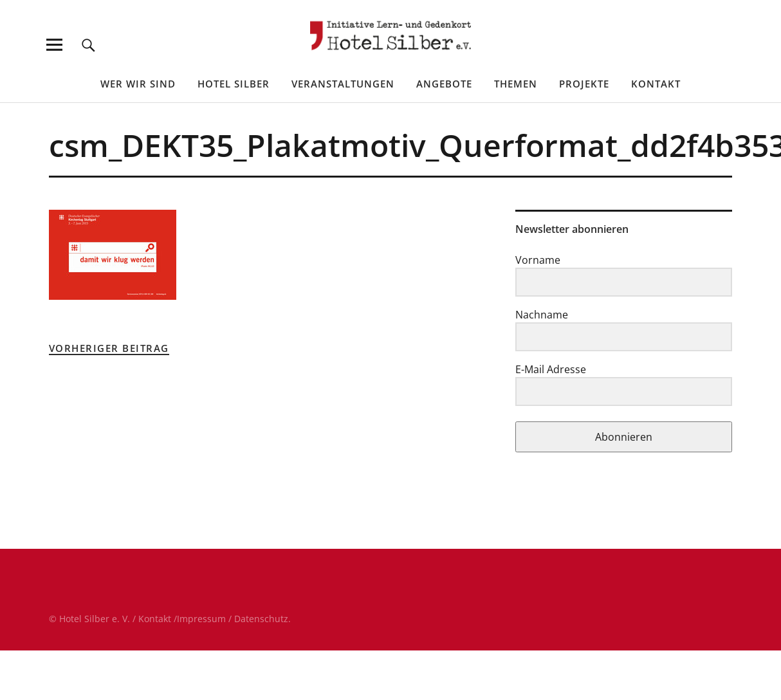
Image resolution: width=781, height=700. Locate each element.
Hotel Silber (234, 84)
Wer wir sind (138, 84)
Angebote (444, 84)
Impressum (201, 619)
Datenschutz (261, 619)
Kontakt (656, 84)
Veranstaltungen (343, 84)
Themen (516, 84)
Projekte (584, 84)
